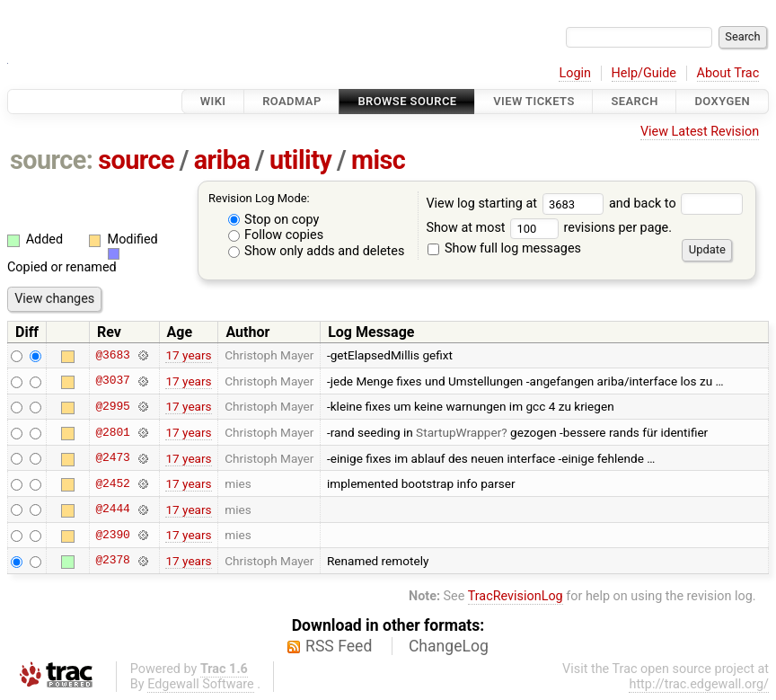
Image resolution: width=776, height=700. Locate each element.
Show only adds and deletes (317, 251)
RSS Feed (339, 646)
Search (634, 101)
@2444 (112, 509)
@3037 (112, 381)
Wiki (213, 101)
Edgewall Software (201, 684)
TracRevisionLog (516, 596)
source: (52, 160)
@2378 (112, 561)
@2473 (112, 458)
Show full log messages (504, 248)
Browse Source (407, 101)
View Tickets (533, 101)
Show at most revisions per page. (549, 228)
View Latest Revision (700, 132)
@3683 (112, 355)
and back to (676, 204)
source (136, 160)
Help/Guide (644, 73)
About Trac (728, 73)
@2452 (112, 483)
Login (575, 73)
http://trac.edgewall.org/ (699, 684)
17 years (188, 355)
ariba (222, 160)
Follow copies (276, 235)
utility (300, 160)
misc (378, 160)
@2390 (112, 535)
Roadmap (292, 101)
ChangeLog (449, 646)
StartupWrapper (459, 432)
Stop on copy (274, 220)
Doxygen (722, 101)
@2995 (112, 406)
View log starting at (517, 204)
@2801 (112, 432)
